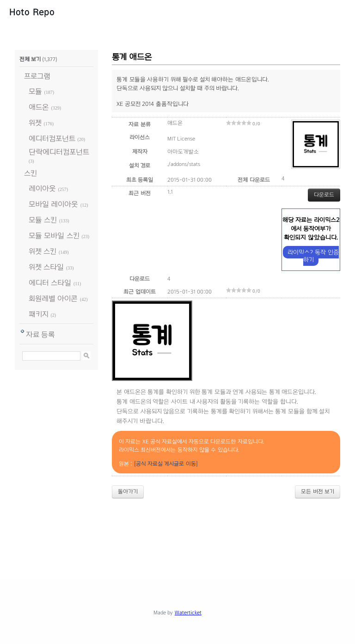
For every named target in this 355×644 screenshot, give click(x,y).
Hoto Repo (32, 12)
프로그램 (37, 76)
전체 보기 (30, 59)
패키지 (39, 314)
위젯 (35, 123)
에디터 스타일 (50, 283)
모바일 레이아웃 (53, 204)
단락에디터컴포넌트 (59, 152)
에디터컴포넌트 (52, 138)
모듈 (35, 91)
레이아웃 (42, 188)
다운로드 (324, 195)
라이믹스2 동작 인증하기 (313, 256)
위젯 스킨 (43, 251)
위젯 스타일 (46, 267)
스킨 (31, 173)
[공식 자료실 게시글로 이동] (166, 464)
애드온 (39, 107)
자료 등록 (40, 334)
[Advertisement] (183, 531)
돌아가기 (128, 491)
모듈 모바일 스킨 (54, 236)
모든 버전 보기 (318, 491)
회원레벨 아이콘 (53, 298)
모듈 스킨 (43, 220)
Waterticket (188, 613)
